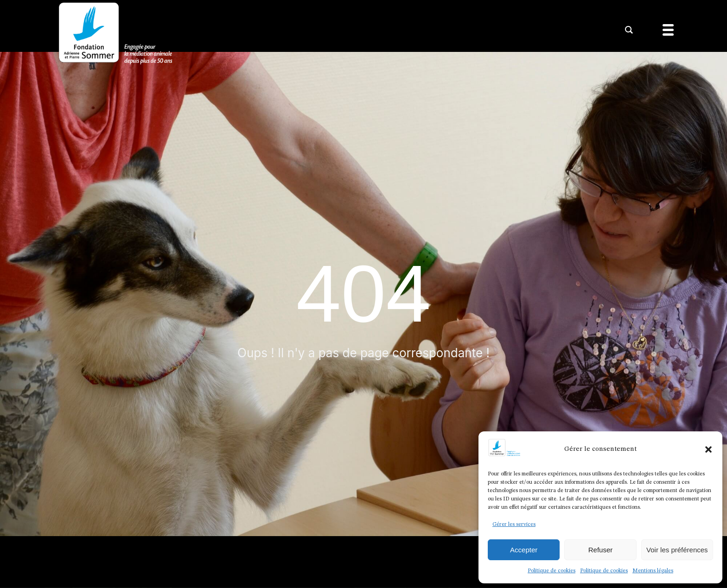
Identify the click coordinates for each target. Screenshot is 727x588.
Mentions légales (653, 571)
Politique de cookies (552, 571)
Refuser (601, 550)
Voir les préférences (677, 550)
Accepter (524, 550)
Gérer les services (514, 525)
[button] (708, 449)
